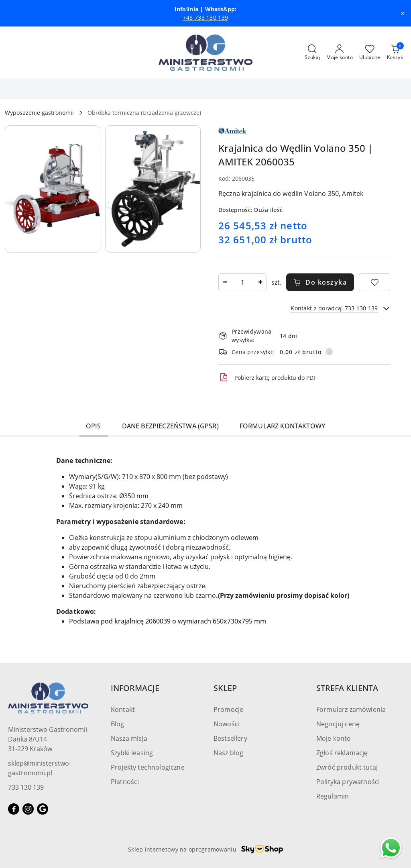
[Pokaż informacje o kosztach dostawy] (329, 352)
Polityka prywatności (348, 782)
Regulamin (333, 796)
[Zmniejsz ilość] (225, 282)
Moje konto (334, 738)
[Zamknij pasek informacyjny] (403, 13)
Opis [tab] (94, 426)
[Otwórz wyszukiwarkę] (312, 53)
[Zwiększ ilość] (260, 282)
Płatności (125, 782)
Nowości (227, 724)
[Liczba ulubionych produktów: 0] (370, 53)
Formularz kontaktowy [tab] (282, 426)
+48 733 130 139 (205, 17)
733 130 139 (26, 787)
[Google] (43, 809)
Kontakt (123, 709)
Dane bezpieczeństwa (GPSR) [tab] (170, 426)
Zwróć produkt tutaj (347, 767)
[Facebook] (14, 809)
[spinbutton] (242, 282)
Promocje (228, 709)
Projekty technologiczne (148, 767)
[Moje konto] (340, 53)
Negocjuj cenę (338, 724)
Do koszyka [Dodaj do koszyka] (320, 282)
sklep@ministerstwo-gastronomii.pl (40, 768)
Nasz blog (228, 753)
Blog (118, 724)
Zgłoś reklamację (342, 753)
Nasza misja (129, 738)
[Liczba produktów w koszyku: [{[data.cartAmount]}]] (395, 53)
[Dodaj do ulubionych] (374, 282)
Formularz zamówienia (351, 709)
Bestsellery (230, 738)
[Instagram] (28, 809)
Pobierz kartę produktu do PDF (267, 377)
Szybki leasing (132, 753)
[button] (53, 189)
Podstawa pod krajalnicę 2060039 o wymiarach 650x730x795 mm (168, 621)
